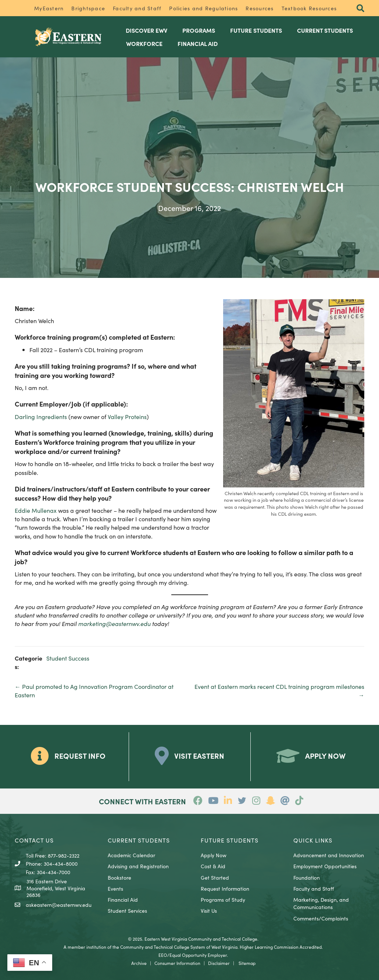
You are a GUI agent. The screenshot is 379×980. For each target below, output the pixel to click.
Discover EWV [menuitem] (146, 30)
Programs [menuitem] (199, 30)
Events (115, 888)
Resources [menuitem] (260, 8)
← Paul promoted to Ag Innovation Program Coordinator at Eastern (94, 691)
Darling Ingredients (41, 416)
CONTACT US (34, 840)
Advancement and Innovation (329, 855)
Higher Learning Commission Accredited (281, 947)
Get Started (215, 877)
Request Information (225, 888)
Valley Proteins (127, 416)
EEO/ (164, 955)
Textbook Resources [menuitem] (309, 8)
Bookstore (119, 877)
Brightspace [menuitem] (88, 8)
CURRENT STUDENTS (139, 840)
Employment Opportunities (325, 866)
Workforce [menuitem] (144, 43)
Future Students (230, 840)
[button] (360, 9)
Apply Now (214, 855)
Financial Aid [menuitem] (198, 43)
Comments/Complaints (321, 918)
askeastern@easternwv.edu (59, 905)
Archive (139, 963)
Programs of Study (223, 899)
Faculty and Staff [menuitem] (137, 8)
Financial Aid (123, 899)
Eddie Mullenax (36, 510)
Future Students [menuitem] (256, 30)
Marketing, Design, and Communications (321, 903)
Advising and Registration (138, 866)
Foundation (307, 877)
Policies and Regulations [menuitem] (203, 8)
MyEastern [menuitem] (49, 8)
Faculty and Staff (314, 888)
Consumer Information (177, 963)
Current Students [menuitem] (325, 30)
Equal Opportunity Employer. (199, 955)
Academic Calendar (131, 855)
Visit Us (209, 911)
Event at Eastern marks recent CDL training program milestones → (279, 691)
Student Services (127, 911)
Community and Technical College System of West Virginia (179, 947)
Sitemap (247, 963)
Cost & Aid (213, 866)
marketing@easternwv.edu (115, 623)
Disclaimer (219, 963)
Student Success (68, 658)
